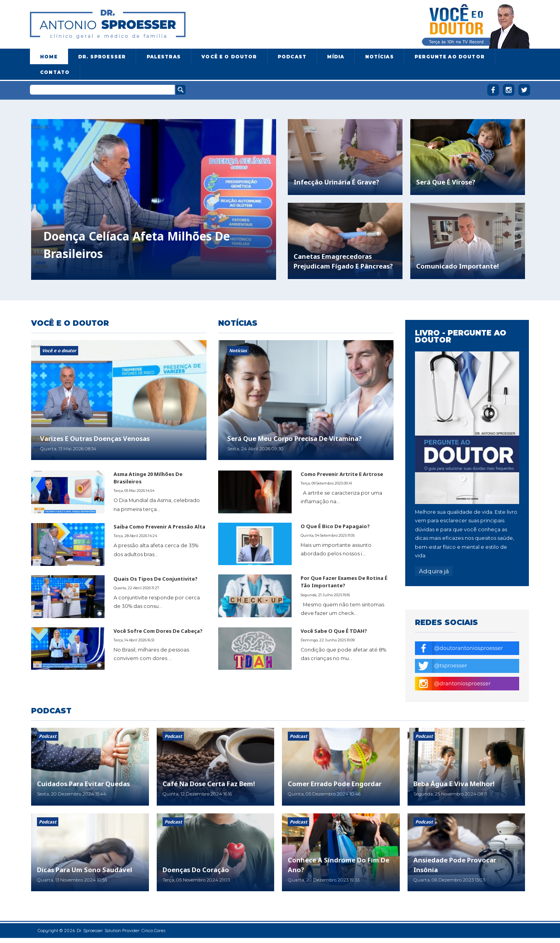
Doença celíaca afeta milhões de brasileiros (137, 245)
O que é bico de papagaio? (335, 526)
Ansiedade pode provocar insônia (455, 865)
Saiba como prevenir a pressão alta (159, 527)
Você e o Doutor (229, 57)
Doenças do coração (196, 870)
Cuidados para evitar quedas (83, 784)
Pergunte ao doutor (450, 57)
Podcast (292, 57)
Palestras (164, 57)
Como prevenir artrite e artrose (342, 474)
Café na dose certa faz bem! (209, 784)
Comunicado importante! (458, 266)
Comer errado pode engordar (335, 784)
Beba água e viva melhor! (454, 784)
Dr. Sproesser (102, 57)
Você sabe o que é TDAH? (334, 631)
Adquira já (434, 571)
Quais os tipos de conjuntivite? (156, 579)
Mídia (336, 57)
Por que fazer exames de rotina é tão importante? (344, 582)
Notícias (380, 57)
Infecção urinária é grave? (336, 182)
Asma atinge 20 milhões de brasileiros (148, 478)
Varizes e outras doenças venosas (95, 438)
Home (49, 57)
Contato (55, 72)
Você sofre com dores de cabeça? (158, 631)
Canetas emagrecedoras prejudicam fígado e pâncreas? (343, 261)
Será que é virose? (446, 182)
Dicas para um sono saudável (85, 870)
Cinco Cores (153, 930)
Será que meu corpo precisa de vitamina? (294, 438)
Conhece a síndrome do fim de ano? (339, 865)
